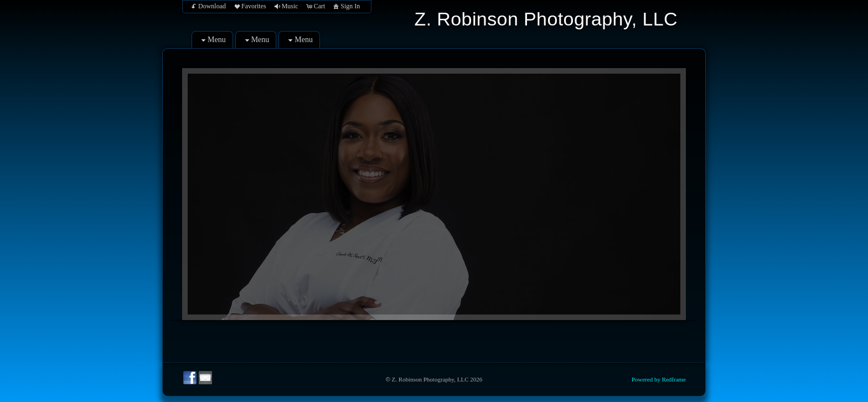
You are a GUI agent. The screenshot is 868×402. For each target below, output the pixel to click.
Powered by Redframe (659, 379)
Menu (212, 40)
